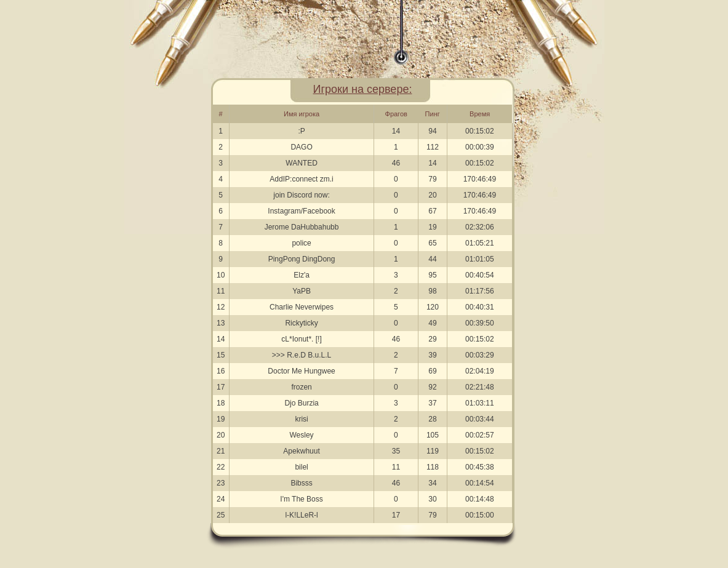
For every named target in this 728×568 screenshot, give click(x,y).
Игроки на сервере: (363, 89)
